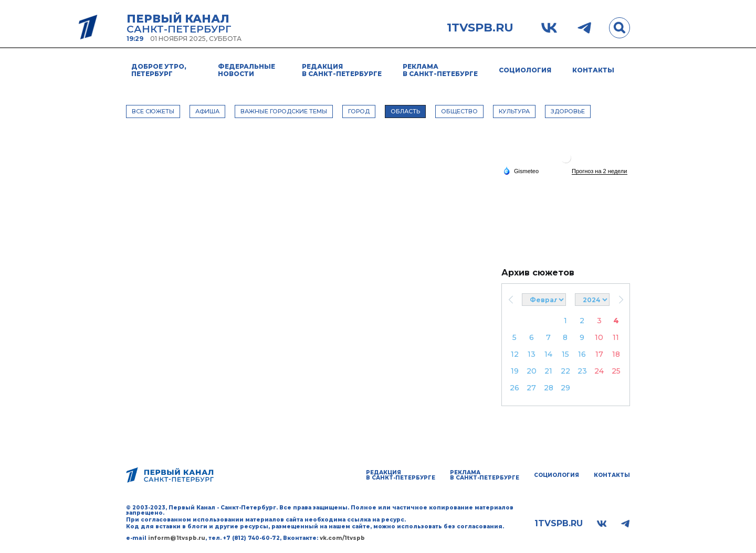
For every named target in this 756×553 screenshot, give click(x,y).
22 (565, 371)
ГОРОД (359, 111)
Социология (525, 70)
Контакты (593, 70)
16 (582, 354)
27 (531, 388)
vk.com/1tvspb (342, 538)
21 (548, 371)
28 (549, 388)
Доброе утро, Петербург (159, 70)
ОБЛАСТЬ (405, 111)
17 (599, 354)
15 (565, 354)
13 (532, 354)
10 (599, 337)
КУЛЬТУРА (514, 111)
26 (514, 388)
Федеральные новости (246, 70)
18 (616, 354)
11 (616, 337)
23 (582, 371)
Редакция (342, 70)
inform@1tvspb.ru (177, 538)
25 (616, 371)
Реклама (440, 70)
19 (515, 371)
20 (532, 371)
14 (548, 354)
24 (599, 371)
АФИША (207, 111)
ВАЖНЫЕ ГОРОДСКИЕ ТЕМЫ (284, 111)
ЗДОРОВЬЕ (568, 111)
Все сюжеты (153, 111)
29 (565, 388)
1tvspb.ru (480, 28)
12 (515, 354)
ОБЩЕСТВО (459, 111)
